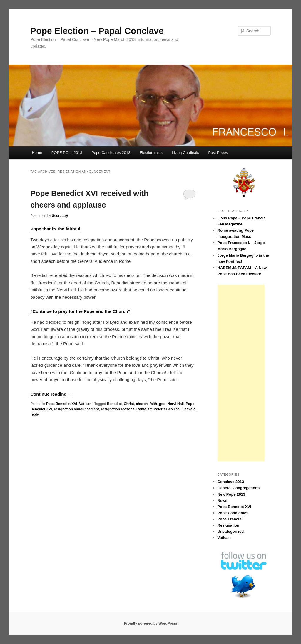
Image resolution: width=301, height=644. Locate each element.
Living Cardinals (185, 153)
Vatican (85, 404)
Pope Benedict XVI (62, 404)
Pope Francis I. (231, 519)
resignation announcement (76, 409)
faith (153, 404)
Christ (129, 404)
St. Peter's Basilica (164, 409)
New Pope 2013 (231, 494)
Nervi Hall (176, 404)
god (162, 404)
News (223, 501)
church (142, 404)
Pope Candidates (233, 513)
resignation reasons (118, 409)
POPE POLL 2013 (67, 153)
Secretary (60, 216)
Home (37, 153)
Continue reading (51, 394)
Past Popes (218, 153)
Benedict (114, 404)
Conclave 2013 (231, 482)
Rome (141, 409)
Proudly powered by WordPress (150, 623)
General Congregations (239, 488)
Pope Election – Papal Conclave (97, 31)
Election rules (151, 153)
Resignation (228, 525)
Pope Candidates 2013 (111, 153)
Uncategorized (231, 531)
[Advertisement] (241, 373)
